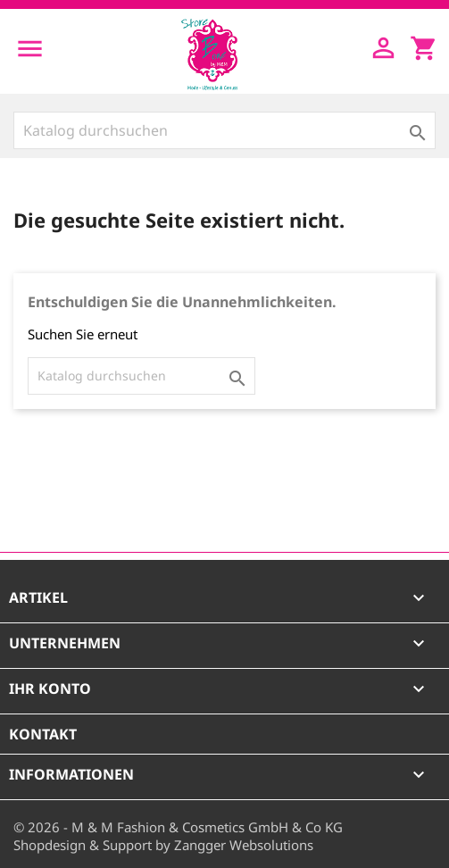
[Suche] (224, 130)
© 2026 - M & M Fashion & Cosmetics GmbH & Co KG (178, 827)
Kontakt (43, 734)
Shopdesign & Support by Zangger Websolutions (163, 845)
